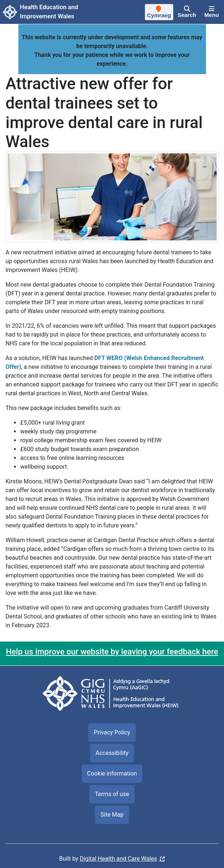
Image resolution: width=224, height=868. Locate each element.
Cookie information (112, 773)
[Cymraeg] (159, 13)
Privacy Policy (112, 732)
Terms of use (112, 794)
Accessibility (112, 753)
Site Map (112, 815)
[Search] (187, 12)
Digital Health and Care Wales (118, 859)
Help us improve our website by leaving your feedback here (112, 652)
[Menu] (211, 12)
